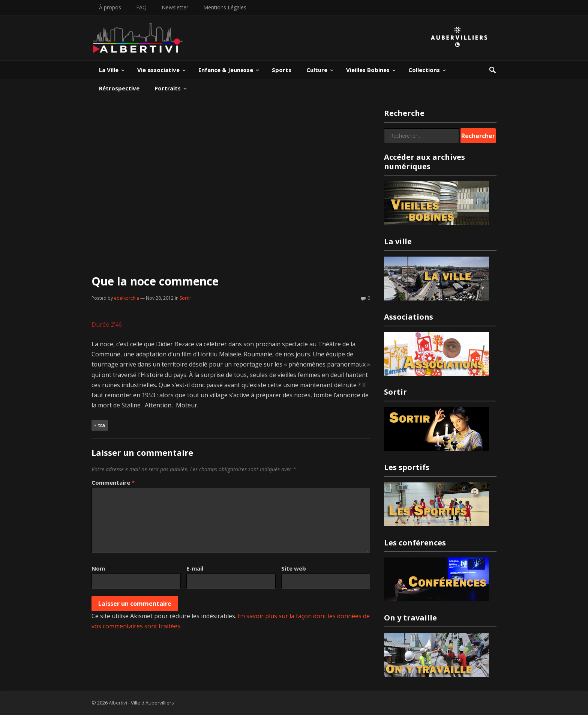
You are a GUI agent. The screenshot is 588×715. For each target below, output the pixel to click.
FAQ (141, 7)
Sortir (185, 298)
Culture (317, 70)
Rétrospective (119, 88)
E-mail (195, 568)
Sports (282, 70)
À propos (110, 7)
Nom (98, 568)
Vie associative (158, 70)
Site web (294, 568)
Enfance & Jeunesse (226, 70)
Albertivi (118, 703)
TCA (102, 425)
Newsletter (175, 7)
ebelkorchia (127, 298)
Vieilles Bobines (368, 70)
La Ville (109, 70)
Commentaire (113, 482)
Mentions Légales (225, 7)
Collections (424, 70)
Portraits (168, 88)
